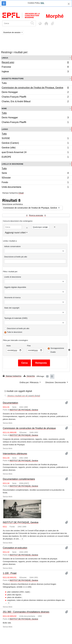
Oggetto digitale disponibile (15, 287)
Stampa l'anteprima (12, 376)
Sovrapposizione (57, 348)
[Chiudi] (69, 4)
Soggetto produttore (13, 78)
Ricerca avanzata (36, 215)
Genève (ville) (35, 148)
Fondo (35, 183)
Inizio (9, 346)
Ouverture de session (12, 32)
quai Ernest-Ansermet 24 (35, 153)
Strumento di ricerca (12, 298)
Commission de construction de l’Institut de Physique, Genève (35, 88)
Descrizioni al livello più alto (18, 328)
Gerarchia (29, 376)
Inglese (35, 72)
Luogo (5, 129)
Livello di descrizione (12, 164)
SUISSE (35, 139)
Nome (4, 108)
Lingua (5, 58)
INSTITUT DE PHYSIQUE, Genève (24, 410)
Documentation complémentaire (19, 479)
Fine (29, 346)
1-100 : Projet (10, 573)
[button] (46, 23)
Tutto (4, 83)
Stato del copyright (12, 308)
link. (42, 3)
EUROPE (35, 157)
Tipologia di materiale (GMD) (16, 318)
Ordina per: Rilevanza (29, 382)
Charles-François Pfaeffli (35, 97)
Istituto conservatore (12, 246)
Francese (35, 67)
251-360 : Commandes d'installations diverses (26, 612)
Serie (35, 173)
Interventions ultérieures (15, 454)
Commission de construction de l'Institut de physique (29, 428)
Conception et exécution (15, 548)
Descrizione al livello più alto (16, 257)
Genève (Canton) (35, 143)
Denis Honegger (35, 93)
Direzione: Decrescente (56, 382)
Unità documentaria (35, 187)
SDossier (35, 178)
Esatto (53, 352)
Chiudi (21, 193)
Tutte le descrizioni (15, 332)
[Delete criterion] (55, 227)
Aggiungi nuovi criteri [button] (15, 233)
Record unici (35, 63)
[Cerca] (16, 23)
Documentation (10, 403)
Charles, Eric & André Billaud (35, 102)
